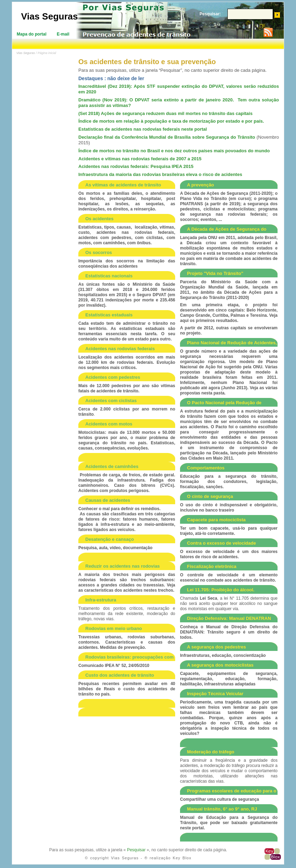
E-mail (63, 34)
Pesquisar (136, 850)
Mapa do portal (32, 34)
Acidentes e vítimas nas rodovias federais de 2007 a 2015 (140, 159)
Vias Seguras (50, 16)
